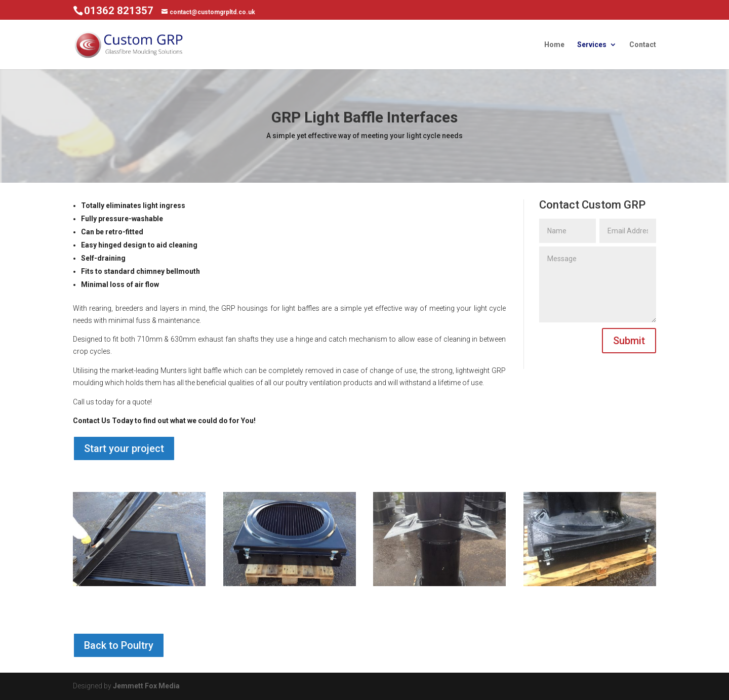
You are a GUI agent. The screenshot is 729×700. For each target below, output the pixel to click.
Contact (643, 45)
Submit (629, 341)
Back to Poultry (119, 645)
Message (598, 284)
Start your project (124, 448)
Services (592, 45)
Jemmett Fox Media (146, 686)
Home (554, 45)
